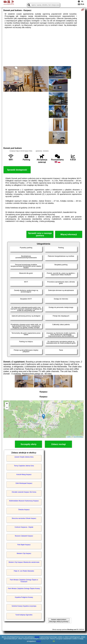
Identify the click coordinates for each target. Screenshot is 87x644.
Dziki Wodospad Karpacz (24, 483)
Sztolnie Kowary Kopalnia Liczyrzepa (24, 606)
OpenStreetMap (78, 437)
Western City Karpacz (24, 553)
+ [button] (7, 404)
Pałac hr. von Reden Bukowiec (24, 571)
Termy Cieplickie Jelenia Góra (24, 466)
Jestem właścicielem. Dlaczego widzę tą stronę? (59, 620)
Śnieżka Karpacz (24, 510)
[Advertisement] (43, 47)
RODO (39, 641)
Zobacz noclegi (59, 444)
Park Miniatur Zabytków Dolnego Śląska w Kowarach (24, 581)
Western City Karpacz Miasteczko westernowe (24, 562)
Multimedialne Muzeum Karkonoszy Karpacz (24, 501)
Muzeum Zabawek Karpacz (24, 536)
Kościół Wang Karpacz (24, 475)
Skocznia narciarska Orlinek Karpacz (24, 518)
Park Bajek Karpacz (24, 545)
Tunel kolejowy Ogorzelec (24, 615)
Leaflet (69, 437)
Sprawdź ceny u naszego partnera (40, 234)
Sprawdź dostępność (17, 170)
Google (37, 637)
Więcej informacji (69, 234)
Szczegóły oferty (28, 444)
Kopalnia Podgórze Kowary (24, 597)
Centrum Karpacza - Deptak (24, 527)
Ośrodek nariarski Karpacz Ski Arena (24, 492)
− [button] (7, 408)
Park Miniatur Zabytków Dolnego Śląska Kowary (24, 589)
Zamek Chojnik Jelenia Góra (24, 457)
